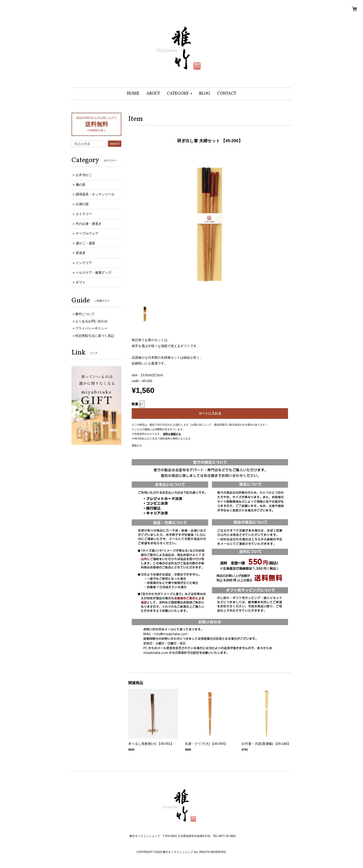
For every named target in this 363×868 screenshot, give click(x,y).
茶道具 (81, 253)
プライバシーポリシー (91, 328)
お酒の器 (82, 204)
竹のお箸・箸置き (89, 224)
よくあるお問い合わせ (91, 321)
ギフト (81, 282)
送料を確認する (172, 434)
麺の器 (81, 185)
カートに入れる (210, 413)
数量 (135, 404)
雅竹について (85, 314)
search (115, 144)
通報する (137, 445)
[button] (180, 94)
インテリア (84, 263)
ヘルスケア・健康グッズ (94, 273)
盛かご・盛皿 (85, 243)
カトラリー (84, 214)
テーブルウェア (87, 233)
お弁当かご (84, 175)
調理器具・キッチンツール (95, 194)
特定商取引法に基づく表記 (95, 336)
